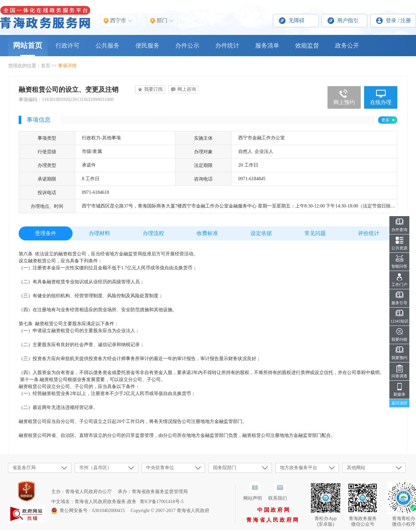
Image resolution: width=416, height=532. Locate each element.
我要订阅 (153, 89)
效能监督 (307, 46)
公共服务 (107, 46)
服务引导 (399, 303)
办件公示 (187, 46)
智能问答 (399, 266)
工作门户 (399, 285)
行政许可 (68, 46)
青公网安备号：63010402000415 (92, 511)
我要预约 (399, 358)
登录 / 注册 (398, 20)
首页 (46, 66)
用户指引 (348, 20)
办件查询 (399, 230)
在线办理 (381, 102)
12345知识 (399, 321)
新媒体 (399, 394)
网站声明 (253, 498)
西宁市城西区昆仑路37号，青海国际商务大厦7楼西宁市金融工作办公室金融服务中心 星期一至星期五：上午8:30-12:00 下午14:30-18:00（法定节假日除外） (241, 206)
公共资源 (399, 248)
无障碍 (297, 20)
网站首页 (28, 45)
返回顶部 (399, 403)
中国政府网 (274, 510)
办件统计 (227, 46)
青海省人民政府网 (273, 520)
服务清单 (267, 46)
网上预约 (344, 102)
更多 (385, 120)
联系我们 (278, 498)
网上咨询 (187, 89)
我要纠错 (399, 339)
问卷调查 (399, 376)
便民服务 (147, 46)
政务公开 (347, 46)
